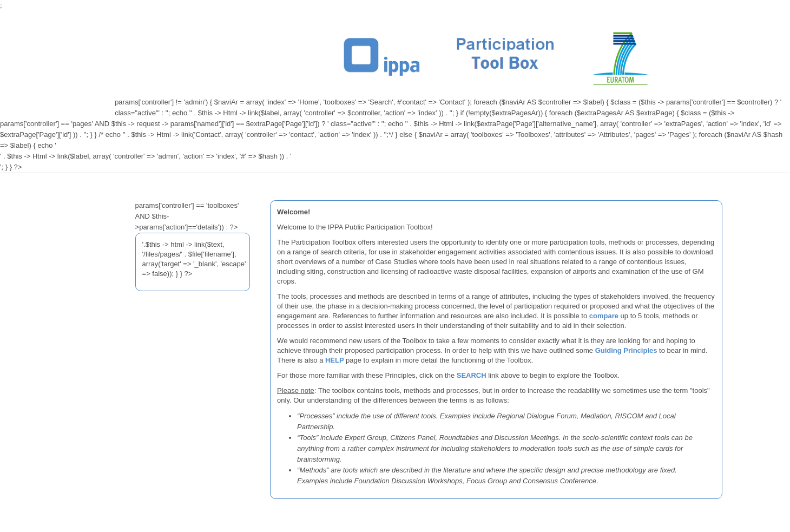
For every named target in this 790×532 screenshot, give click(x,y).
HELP (335, 360)
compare (604, 316)
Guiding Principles (626, 350)
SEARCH (472, 375)
